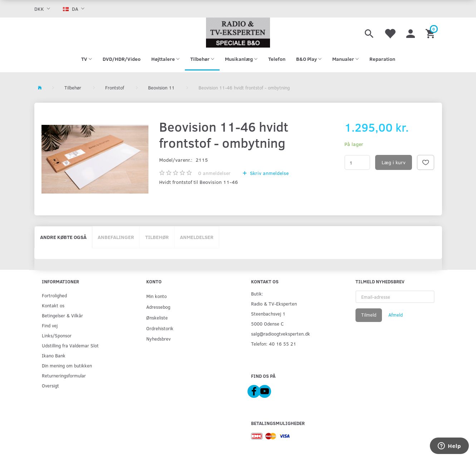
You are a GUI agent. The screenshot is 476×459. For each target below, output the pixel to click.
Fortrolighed (54, 295)
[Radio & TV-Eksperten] (238, 33)
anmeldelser (214, 173)
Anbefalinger (116, 237)
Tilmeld (369, 315)
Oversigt (50, 385)
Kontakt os (53, 305)
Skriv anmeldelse (269, 173)
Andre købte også (63, 237)
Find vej (50, 325)
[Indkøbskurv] (431, 33)
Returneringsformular (64, 375)
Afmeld (396, 315)
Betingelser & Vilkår (62, 315)
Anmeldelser (197, 237)
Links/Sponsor (57, 335)
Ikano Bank (54, 355)
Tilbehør (157, 237)
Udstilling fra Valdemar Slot (70, 345)
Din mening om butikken (67, 365)
